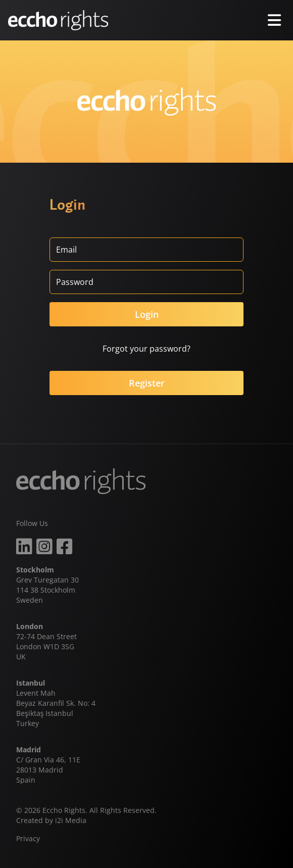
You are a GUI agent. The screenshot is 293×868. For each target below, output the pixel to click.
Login (147, 314)
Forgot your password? (146, 349)
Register (147, 383)
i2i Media (71, 820)
